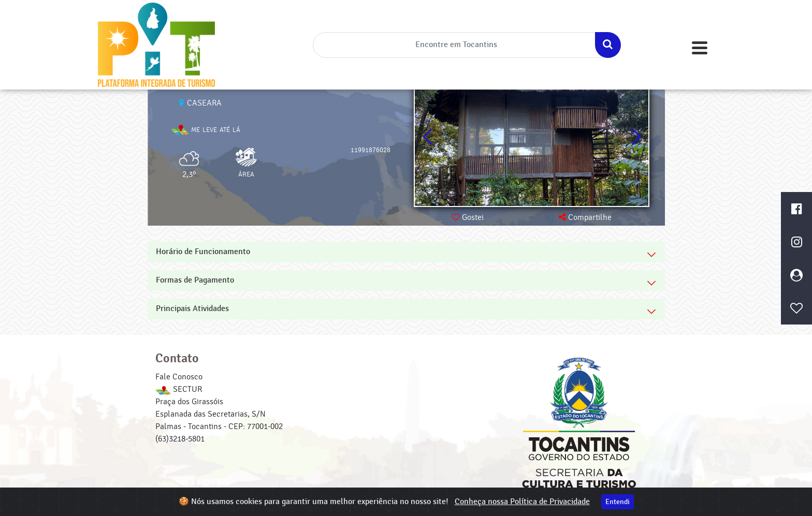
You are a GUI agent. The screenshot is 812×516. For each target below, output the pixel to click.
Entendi (618, 502)
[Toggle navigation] (700, 48)
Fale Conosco (179, 377)
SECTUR (179, 389)
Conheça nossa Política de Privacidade (522, 502)
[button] (636, 137)
